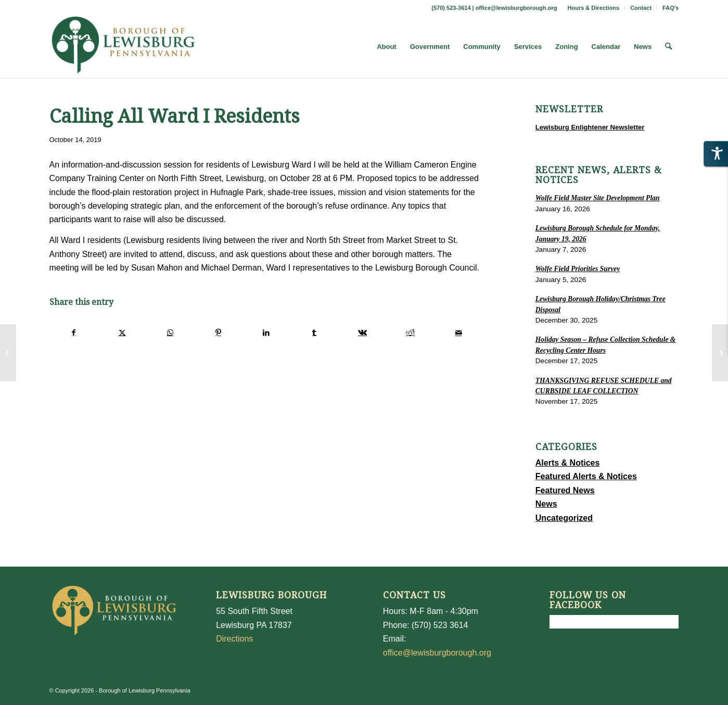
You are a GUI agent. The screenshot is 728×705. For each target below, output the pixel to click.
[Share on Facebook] (74, 332)
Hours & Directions (594, 8)
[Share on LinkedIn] (266, 332)
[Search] (668, 47)
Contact (641, 8)
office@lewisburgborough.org (516, 8)
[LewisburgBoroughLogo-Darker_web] (124, 47)
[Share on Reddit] (410, 332)
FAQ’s (670, 8)
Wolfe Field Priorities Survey (578, 269)
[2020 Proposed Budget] (720, 353)
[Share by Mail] (458, 332)
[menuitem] (594, 8)
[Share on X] (122, 332)
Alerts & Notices (568, 463)
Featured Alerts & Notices (586, 476)
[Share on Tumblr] (314, 332)
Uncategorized (564, 518)
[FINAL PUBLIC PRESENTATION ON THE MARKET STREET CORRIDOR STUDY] (8, 353)
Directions (234, 639)
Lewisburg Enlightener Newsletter (590, 127)
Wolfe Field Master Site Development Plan (598, 198)
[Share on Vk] (362, 332)
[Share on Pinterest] (218, 332)
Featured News (565, 490)
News (546, 504)
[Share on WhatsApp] (170, 332)
